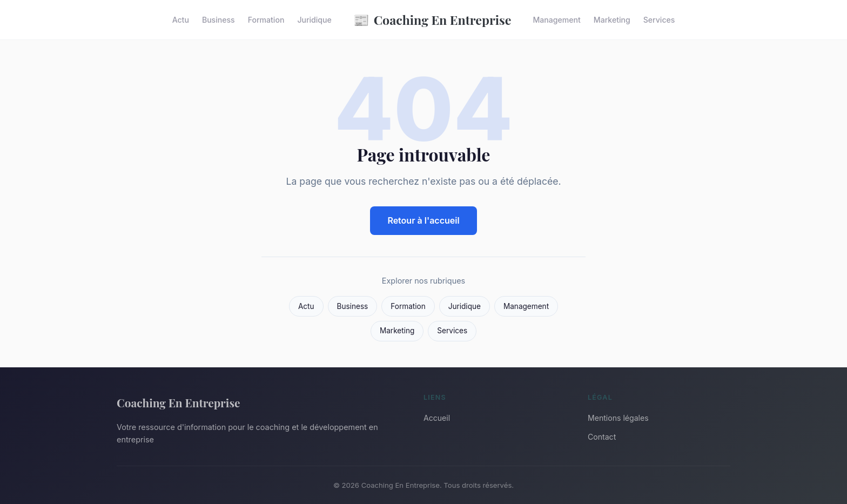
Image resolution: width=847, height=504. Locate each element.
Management (557, 20)
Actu (181, 20)
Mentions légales (618, 418)
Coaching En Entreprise (432, 20)
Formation (266, 20)
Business (219, 20)
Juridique (314, 20)
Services (659, 20)
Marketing (612, 20)
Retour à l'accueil (423, 220)
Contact (602, 437)
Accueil (437, 418)
